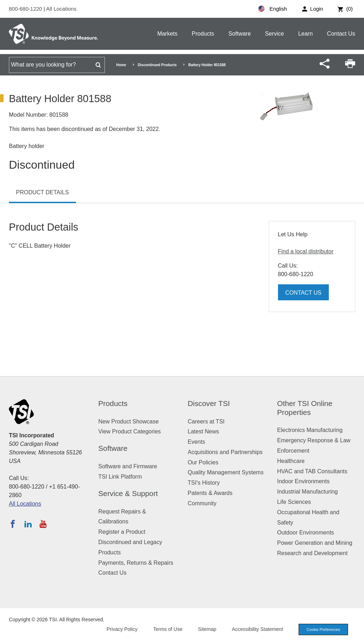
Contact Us (341, 34)
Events (196, 442)
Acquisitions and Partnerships (225, 452)
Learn (306, 34)
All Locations (61, 9)
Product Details (42, 192)
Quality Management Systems (226, 472)
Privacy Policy (120, 629)
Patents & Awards (210, 493)
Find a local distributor (306, 251)
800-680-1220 (26, 9)
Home (121, 65)
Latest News (203, 431)
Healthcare (291, 461)
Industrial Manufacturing (308, 492)
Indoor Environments (304, 481)
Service (275, 34)
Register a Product (122, 532)
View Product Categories (130, 431)
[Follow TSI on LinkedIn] (28, 524)
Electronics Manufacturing (310, 430)
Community (202, 503)
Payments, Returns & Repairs (136, 563)
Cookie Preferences (322, 629)
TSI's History (204, 483)
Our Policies (203, 462)
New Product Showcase (129, 421)
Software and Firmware (128, 466)
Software (239, 34)
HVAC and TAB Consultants (312, 471)
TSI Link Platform (120, 477)
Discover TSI (209, 403)
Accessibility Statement (255, 629)
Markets (167, 34)
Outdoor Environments (306, 533)
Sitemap (205, 629)
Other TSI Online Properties (305, 408)
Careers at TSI (206, 421)
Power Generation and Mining (315, 543)
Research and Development (312, 553)
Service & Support (128, 493)
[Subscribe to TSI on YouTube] (43, 524)
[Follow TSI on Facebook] (13, 524)
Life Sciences (294, 502)
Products (203, 34)
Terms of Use (166, 629)
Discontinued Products (157, 65)
